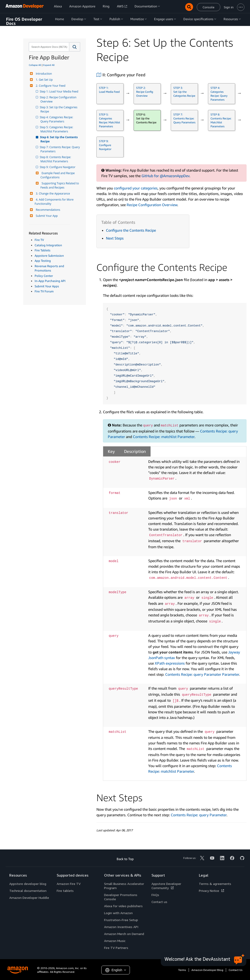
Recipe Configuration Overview (152, 205)
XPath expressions (170, 663)
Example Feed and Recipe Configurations (58, 175)
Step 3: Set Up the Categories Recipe (59, 109)
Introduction (43, 74)
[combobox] (49, 47)
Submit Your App (46, 216)
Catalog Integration (48, 245)
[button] (75, 47)
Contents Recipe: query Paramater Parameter (202, 674)
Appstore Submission (49, 256)
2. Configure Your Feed (50, 86)
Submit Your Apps (47, 286)
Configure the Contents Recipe (131, 230)
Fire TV (39, 240)
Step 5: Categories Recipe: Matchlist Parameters (57, 129)
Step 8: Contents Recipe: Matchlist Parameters (56, 159)
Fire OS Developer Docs (24, 21)
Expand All (49, 65)
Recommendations (47, 210)
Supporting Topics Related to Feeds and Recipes (60, 185)
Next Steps (115, 238)
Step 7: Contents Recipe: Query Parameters (60, 149)
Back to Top (125, 859)
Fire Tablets (43, 250)
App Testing (43, 261)
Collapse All (35, 65)
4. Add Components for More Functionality (54, 202)
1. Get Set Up (44, 80)
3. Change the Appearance (52, 194)
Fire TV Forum (44, 291)
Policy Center (44, 276)
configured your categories (136, 188)
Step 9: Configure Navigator (58, 167)
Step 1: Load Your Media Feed (59, 91)
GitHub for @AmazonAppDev (165, 176)
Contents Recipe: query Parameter (199, 815)
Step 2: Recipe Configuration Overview (59, 99)
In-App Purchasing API (50, 281)
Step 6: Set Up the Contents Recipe (59, 139)
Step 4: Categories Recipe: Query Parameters (57, 119)
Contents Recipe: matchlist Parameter (164, 437)
